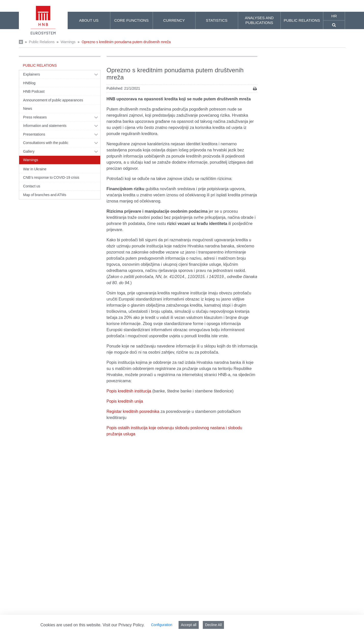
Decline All (213, 625)
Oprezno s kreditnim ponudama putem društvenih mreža (126, 42)
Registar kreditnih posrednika (133, 411)
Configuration (162, 625)
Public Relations (42, 42)
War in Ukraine (35, 169)
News (28, 109)
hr (334, 16)
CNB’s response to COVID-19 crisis (51, 177)
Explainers (32, 74)
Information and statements (45, 126)
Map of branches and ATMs (45, 195)
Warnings (68, 42)
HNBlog (29, 83)
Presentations (34, 134)
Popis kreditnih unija (125, 401)
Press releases (35, 117)
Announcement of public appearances (53, 100)
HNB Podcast (34, 91)
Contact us (32, 186)
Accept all (189, 625)
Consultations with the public (46, 143)
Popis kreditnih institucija (129, 391)
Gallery (29, 151)
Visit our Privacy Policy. (124, 625)
